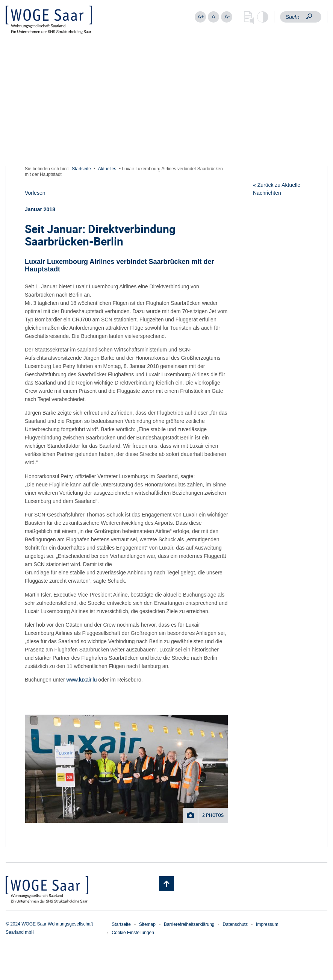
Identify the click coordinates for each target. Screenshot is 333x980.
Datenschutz (235, 924)
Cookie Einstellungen (133, 933)
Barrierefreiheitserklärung (189, 924)
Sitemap (147, 924)
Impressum (267, 924)
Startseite (81, 169)
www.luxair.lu (82, 680)
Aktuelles (107, 169)
